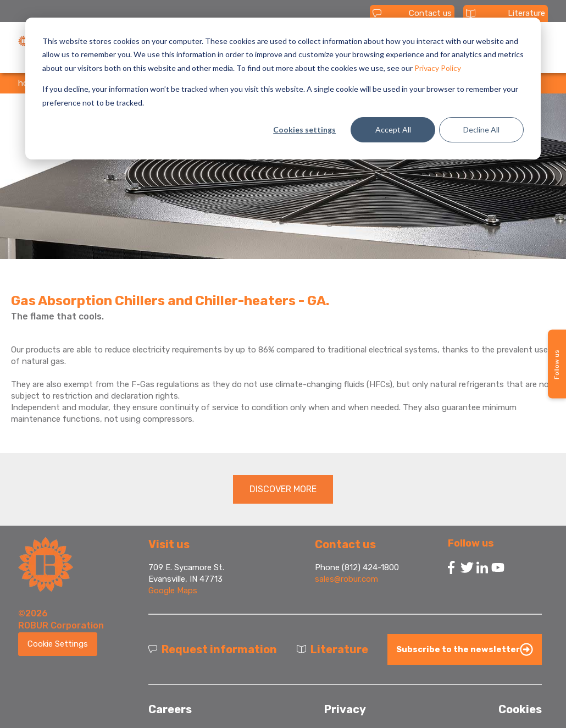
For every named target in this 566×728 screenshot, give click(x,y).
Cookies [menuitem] (520, 709)
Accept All (393, 129)
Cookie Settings (58, 644)
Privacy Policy (438, 68)
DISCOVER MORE (283, 489)
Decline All (481, 129)
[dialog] (283, 89)
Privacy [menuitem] (345, 709)
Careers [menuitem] (170, 709)
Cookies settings (304, 129)
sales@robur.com (346, 579)
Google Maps (173, 591)
